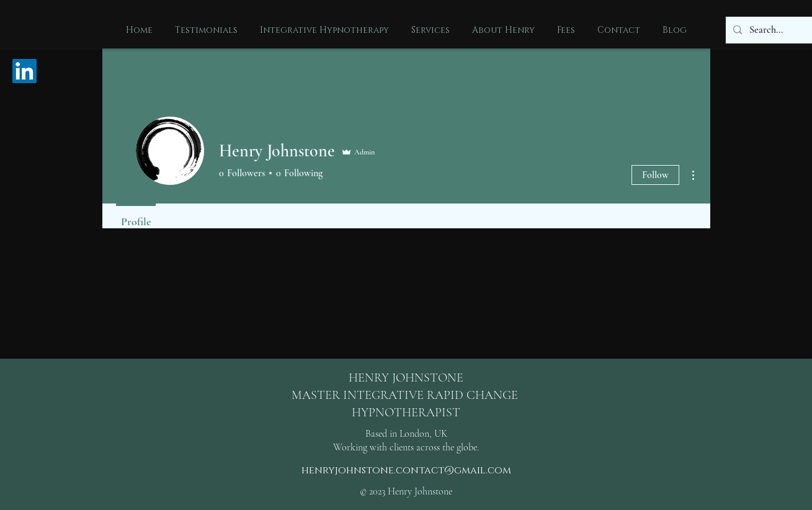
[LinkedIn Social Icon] (25, 71)
